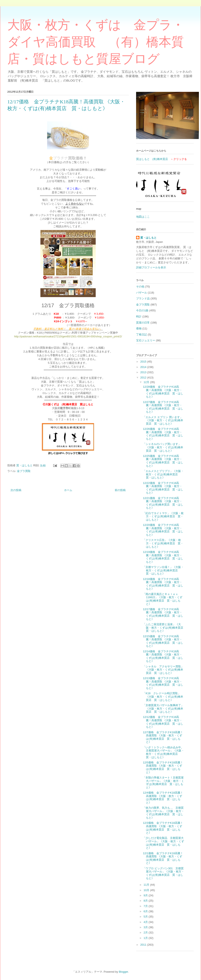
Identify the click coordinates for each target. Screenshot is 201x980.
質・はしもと (148, 238)
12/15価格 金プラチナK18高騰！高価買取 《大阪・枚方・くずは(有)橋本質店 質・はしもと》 (163, 641)
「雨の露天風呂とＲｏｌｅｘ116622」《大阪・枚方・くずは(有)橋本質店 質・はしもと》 (162, 599)
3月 (146, 927)
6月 (146, 911)
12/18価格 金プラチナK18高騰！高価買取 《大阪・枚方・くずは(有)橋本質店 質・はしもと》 (163, 584)
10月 (147, 890)
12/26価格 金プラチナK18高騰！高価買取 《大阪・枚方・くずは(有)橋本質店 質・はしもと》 (163, 434)
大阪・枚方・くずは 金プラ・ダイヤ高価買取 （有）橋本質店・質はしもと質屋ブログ (96, 42)
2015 (144, 362)
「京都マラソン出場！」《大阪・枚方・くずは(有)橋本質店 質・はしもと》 (163, 570)
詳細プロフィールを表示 (151, 267)
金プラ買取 (24, 471)
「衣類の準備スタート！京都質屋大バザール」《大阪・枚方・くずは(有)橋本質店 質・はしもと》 (163, 782)
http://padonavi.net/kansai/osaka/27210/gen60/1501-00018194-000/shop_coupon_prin (66, 336)
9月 (146, 895)
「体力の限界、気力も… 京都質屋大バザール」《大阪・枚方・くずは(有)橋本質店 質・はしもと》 (163, 813)
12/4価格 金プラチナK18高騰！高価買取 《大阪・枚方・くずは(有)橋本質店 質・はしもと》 (163, 798)
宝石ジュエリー (146, 340)
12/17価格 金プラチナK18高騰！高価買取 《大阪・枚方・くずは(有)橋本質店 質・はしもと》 (163, 614)
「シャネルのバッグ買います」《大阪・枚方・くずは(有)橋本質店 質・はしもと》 (163, 447)
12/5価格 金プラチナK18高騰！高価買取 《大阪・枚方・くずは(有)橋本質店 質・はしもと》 (163, 767)
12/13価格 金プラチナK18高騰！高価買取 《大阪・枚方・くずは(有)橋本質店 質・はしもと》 (163, 683)
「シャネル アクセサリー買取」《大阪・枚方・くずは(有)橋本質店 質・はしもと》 (163, 670)
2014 (144, 367)
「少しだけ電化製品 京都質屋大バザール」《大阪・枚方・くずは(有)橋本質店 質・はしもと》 (163, 843)
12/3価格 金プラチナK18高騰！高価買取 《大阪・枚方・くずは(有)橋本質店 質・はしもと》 (163, 828)
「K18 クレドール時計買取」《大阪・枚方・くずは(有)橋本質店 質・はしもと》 (163, 697)
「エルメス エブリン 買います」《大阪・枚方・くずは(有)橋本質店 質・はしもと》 (163, 420)
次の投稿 (16, 490)
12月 (147, 382)
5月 (146, 917)
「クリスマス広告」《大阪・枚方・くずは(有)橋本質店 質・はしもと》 (163, 543)
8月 (146, 901)
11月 (147, 885)
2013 (144, 372)
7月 (146, 906)
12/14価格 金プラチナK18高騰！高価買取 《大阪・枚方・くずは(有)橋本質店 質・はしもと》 (163, 656)
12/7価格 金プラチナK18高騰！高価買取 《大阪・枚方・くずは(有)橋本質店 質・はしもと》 (163, 737)
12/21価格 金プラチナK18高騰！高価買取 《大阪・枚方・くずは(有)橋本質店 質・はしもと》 (163, 503)
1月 (146, 938)
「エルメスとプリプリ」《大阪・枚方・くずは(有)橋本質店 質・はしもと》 (163, 474)
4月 (146, 922)
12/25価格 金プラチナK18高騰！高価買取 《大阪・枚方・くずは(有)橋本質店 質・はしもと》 (163, 461)
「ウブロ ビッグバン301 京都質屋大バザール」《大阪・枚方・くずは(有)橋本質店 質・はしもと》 (163, 873)
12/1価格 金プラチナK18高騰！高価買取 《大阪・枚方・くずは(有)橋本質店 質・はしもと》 (163, 858)
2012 (144, 378)
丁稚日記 (142, 335)
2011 (144, 945)
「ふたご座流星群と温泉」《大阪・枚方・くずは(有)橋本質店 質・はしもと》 (164, 628)
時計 (139, 316)
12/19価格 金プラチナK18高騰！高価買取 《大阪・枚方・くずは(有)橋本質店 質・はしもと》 (163, 557)
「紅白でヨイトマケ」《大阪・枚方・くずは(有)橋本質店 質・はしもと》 (163, 516)
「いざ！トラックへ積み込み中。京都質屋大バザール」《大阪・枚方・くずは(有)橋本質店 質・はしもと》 (163, 752)
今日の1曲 (142, 310)
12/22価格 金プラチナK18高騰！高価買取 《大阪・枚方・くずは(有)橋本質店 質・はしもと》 (163, 488)
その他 (140, 287)
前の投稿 (120, 490)
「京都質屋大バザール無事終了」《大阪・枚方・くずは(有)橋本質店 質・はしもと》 (163, 708)
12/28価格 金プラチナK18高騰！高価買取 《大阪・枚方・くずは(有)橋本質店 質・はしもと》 (163, 392)
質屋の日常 (143, 323)
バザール (142, 293)
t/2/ (120, 336)
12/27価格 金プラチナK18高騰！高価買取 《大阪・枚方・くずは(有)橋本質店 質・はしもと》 (163, 407)
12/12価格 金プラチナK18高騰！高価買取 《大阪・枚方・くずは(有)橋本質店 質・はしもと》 (163, 722)
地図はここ (143, 217)
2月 (146, 933)
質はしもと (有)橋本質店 (152, 159)
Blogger (123, 972)
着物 (139, 328)
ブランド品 (143, 298)
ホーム (68, 490)
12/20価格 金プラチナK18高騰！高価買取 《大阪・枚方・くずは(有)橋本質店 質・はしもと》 (163, 530)
